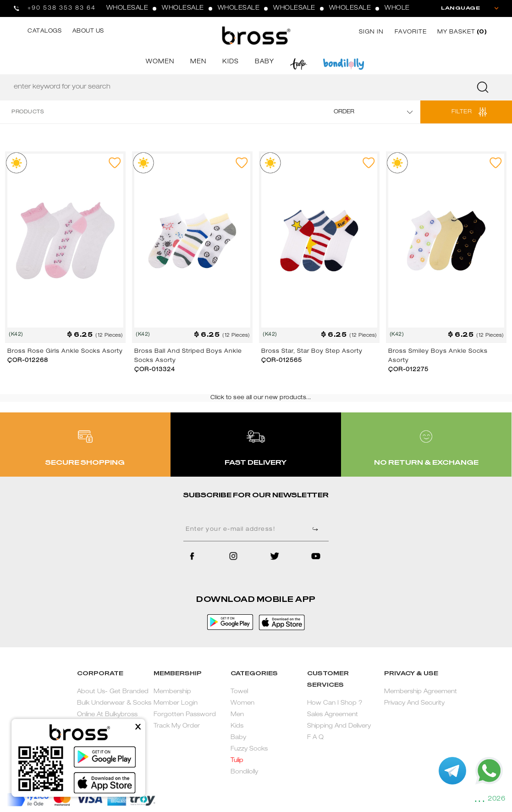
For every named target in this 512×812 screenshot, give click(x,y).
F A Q (315, 738)
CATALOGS (44, 31)
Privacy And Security (414, 704)
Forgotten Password (185, 715)
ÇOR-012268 (28, 361)
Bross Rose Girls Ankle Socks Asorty (65, 351)
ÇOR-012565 (282, 361)
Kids (237, 726)
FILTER (462, 112)
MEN (198, 62)
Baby (238, 738)
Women (242, 704)
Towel (239, 692)
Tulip (237, 761)
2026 (496, 799)
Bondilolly (244, 772)
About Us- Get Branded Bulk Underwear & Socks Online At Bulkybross (114, 704)
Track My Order (177, 726)
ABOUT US (88, 31)
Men (237, 715)
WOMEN (160, 62)
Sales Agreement (333, 715)
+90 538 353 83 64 (62, 8)
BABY (264, 62)
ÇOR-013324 (155, 370)
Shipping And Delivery (339, 726)
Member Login (176, 704)
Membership (172, 692)
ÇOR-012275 (408, 370)
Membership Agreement (421, 692)
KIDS (231, 62)
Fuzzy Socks (249, 749)
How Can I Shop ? (335, 704)
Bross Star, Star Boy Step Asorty (312, 351)
